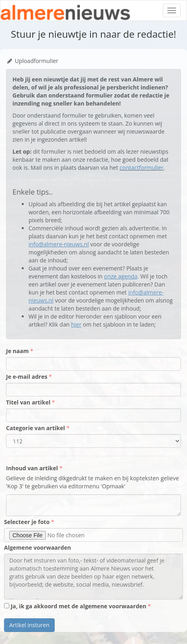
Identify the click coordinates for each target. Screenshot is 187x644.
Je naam (18, 351)
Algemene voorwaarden (37, 548)
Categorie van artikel (36, 428)
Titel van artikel (29, 402)
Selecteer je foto (28, 522)
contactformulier (141, 168)
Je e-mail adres (27, 377)
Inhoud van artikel (33, 468)
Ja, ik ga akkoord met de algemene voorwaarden (76, 606)
